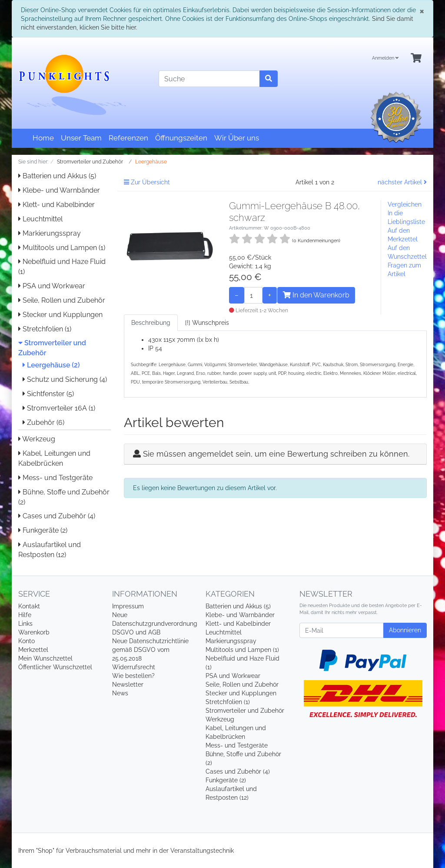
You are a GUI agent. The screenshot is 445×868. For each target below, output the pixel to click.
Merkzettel (33, 650)
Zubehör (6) (43, 422)
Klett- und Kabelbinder (56, 205)
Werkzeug (37, 439)
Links (25, 624)
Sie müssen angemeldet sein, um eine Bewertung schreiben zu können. (276, 454)
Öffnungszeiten (181, 138)
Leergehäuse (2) (51, 365)
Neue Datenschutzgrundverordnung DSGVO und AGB (155, 624)
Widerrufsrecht (134, 667)
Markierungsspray (50, 233)
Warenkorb (34, 632)
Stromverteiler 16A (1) (59, 408)
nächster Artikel (402, 182)
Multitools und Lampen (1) (62, 248)
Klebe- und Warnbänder (59, 190)
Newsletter (128, 684)
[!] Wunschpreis (207, 323)
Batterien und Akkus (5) (57, 176)
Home (43, 138)
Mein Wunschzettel (45, 658)
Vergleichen (405, 204)
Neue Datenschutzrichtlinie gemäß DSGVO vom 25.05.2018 (150, 650)
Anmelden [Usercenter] (385, 58)
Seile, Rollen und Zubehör (62, 300)
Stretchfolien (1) (45, 329)
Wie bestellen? (133, 676)
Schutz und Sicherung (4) (65, 379)
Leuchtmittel (40, 219)
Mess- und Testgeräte (55, 478)
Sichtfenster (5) (48, 394)
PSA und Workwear (52, 286)
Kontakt (29, 606)
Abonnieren (405, 630)
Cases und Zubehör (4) (57, 516)
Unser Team (81, 138)
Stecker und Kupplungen (60, 315)
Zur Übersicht (147, 182)
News (120, 693)
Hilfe (25, 615)
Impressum (128, 606)
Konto (27, 641)
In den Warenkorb (316, 295)
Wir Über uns (237, 138)
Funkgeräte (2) (43, 530)
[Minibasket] (416, 58)
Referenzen (128, 138)
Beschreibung (151, 323)
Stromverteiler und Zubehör (245, 711)
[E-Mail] (342, 630)
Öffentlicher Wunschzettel (55, 667)
